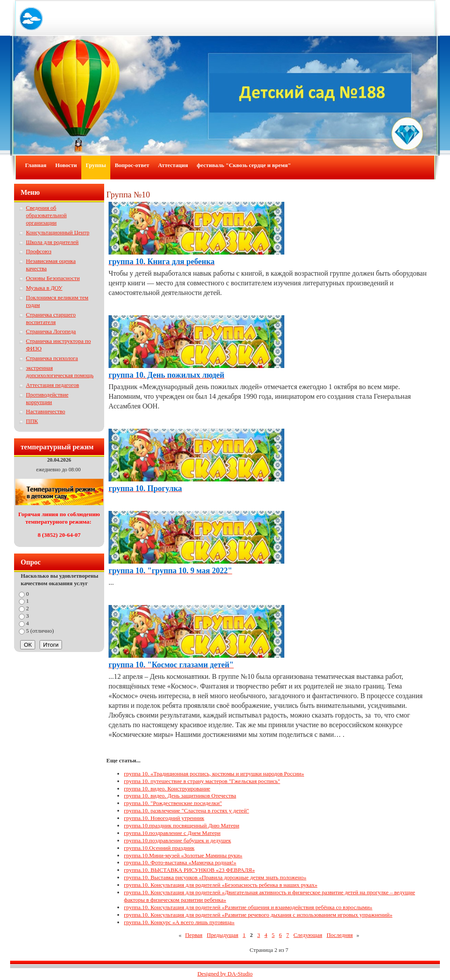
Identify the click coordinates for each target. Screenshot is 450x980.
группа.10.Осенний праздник (159, 848)
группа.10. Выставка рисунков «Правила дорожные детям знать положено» (215, 877)
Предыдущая (223, 935)
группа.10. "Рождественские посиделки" (173, 803)
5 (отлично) (40, 631)
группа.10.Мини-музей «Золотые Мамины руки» (183, 855)
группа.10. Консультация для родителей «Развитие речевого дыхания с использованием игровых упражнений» (258, 915)
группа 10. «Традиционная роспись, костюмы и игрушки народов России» (214, 774)
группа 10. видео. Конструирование (167, 789)
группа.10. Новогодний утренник (164, 818)
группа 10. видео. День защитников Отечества (180, 796)
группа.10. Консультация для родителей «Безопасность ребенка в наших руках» (221, 885)
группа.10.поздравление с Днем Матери (172, 833)
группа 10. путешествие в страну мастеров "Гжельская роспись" (202, 781)
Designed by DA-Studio (225, 974)
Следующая (308, 935)
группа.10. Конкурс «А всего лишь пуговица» (179, 922)
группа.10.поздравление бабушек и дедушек (178, 840)
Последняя (340, 935)
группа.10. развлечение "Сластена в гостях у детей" (187, 811)
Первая (194, 935)
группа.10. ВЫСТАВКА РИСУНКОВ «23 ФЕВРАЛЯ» (189, 870)
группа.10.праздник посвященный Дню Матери (181, 825)
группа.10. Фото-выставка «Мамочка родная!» (180, 862)
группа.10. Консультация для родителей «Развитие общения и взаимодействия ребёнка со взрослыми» (248, 907)
